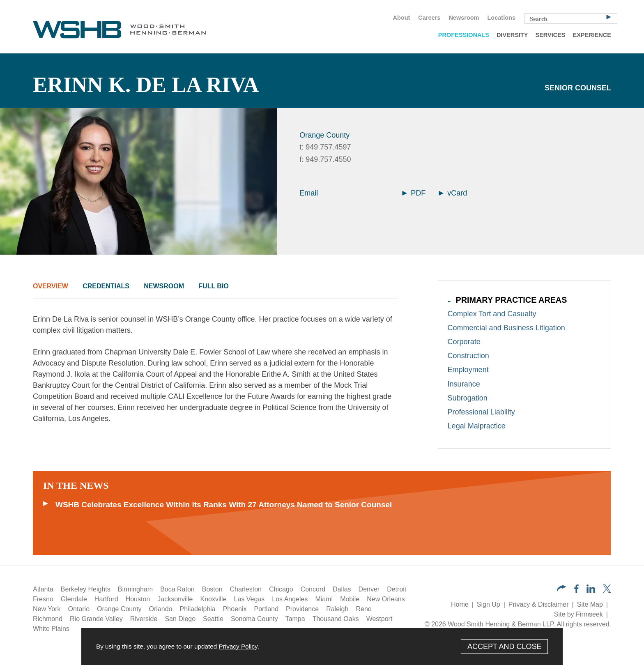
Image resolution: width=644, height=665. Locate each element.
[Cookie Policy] (322, 647)
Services (550, 35)
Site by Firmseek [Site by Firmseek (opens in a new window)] (578, 614)
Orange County (324, 135)
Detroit (397, 589)
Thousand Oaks (336, 619)
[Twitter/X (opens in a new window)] (607, 590)
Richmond (48, 619)
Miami (324, 599)
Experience (592, 35)
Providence (302, 609)
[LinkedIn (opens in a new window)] (591, 590)
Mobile (350, 599)
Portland (267, 609)
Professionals (464, 35)
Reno (363, 609)
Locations (501, 18)
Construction (468, 356)
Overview (51, 286)
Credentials (106, 286)
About (401, 18)
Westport (379, 619)
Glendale (74, 599)
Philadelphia (198, 609)
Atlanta (43, 589)
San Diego (180, 619)
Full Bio (213, 286)
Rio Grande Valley (96, 619)
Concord (313, 589)
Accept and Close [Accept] (505, 647)
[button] (562, 589)
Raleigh (337, 609)
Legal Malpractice (477, 426)
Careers (429, 18)
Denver (369, 589)
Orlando (161, 609)
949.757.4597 (328, 147)
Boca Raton (177, 589)
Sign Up (489, 604)
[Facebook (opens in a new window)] (576, 590)
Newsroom (464, 18)
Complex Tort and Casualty (492, 314)
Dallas (342, 589)
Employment (468, 370)
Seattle (213, 619)
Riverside (144, 619)
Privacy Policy (238, 646)
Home (460, 604)
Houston (138, 599)
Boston (212, 589)
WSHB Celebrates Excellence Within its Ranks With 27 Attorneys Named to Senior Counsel (224, 505)
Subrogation (468, 398)
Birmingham (135, 589)
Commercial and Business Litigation (506, 328)
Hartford (106, 599)
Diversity (512, 35)
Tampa (295, 619)
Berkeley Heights (86, 589)
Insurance (464, 384)
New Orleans (386, 599)
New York (47, 609)
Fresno (43, 599)
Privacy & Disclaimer (539, 604)
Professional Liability (481, 412)
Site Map (590, 604)
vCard (453, 193)
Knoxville (214, 599)
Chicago (281, 589)
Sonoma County (254, 619)
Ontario (79, 609)
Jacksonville (175, 599)
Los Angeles (290, 599)
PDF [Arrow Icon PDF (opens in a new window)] (414, 193)
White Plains (51, 629)
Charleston (246, 589)
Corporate (464, 342)
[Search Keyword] (571, 18)
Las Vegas (250, 599)
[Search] (609, 16)
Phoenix (235, 609)
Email (309, 193)
